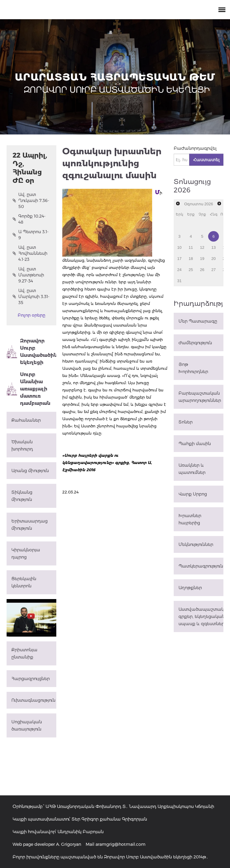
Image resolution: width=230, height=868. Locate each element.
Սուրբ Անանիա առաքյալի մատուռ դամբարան (28, 389)
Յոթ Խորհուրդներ (193, 368)
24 (179, 270)
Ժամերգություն (195, 343)
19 (202, 259)
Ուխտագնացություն (33, 700)
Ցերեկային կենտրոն (24, 582)
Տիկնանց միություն (22, 496)
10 (179, 247)
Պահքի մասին (195, 444)
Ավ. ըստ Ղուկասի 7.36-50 (31, 200)
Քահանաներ (26, 420)
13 (214, 247)
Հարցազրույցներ (31, 679)
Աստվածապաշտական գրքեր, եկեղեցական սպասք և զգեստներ (201, 616)
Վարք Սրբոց (193, 494)
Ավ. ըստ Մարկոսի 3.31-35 (31, 297)
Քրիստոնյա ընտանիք (24, 653)
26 (202, 270)
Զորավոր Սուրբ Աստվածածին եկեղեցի (31, 352)
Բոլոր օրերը (31, 315)
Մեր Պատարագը (198, 321)
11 (191, 247)
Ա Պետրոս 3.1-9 (31, 235)
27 (214, 270)
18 (191, 259)
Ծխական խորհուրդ (22, 445)
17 (179, 259)
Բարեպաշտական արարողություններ (200, 397)
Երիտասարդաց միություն (29, 525)
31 (179, 281)
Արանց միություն (30, 471)
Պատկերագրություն (201, 566)
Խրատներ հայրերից (190, 519)
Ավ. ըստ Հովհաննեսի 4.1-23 (30, 253)
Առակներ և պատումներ (192, 469)
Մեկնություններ (196, 544)
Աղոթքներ (190, 588)
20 (214, 259)
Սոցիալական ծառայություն (27, 725)
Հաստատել (206, 160)
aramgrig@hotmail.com (121, 844)
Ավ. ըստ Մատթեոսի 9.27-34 (28, 275)
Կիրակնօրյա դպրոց (26, 553)
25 (191, 270)
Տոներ (186, 422)
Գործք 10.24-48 (29, 219)
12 (202, 247)
